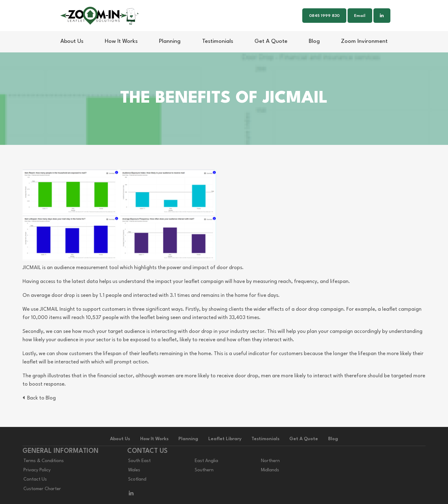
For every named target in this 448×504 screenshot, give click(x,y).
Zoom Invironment (364, 41)
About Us (72, 41)
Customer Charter (42, 489)
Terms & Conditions (44, 461)
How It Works (121, 41)
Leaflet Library (225, 439)
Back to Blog (39, 398)
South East (139, 461)
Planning (170, 41)
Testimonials (218, 41)
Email (360, 16)
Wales (134, 470)
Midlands (270, 470)
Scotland (137, 479)
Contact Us (35, 479)
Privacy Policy (37, 470)
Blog (314, 41)
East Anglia (206, 461)
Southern (204, 470)
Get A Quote (271, 41)
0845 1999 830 (324, 16)
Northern (270, 461)
